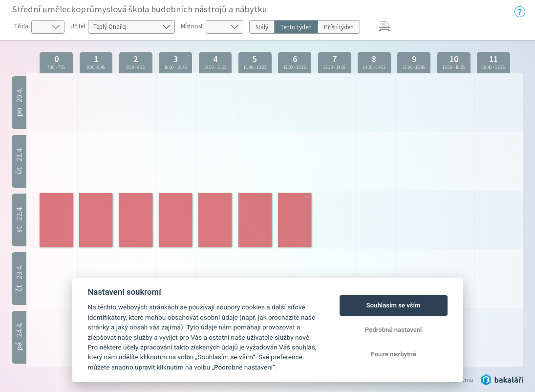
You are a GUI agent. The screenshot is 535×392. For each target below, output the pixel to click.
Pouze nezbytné (393, 354)
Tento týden (296, 27)
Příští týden (339, 27)
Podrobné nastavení (394, 330)
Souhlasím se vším (394, 305)
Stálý (262, 27)
